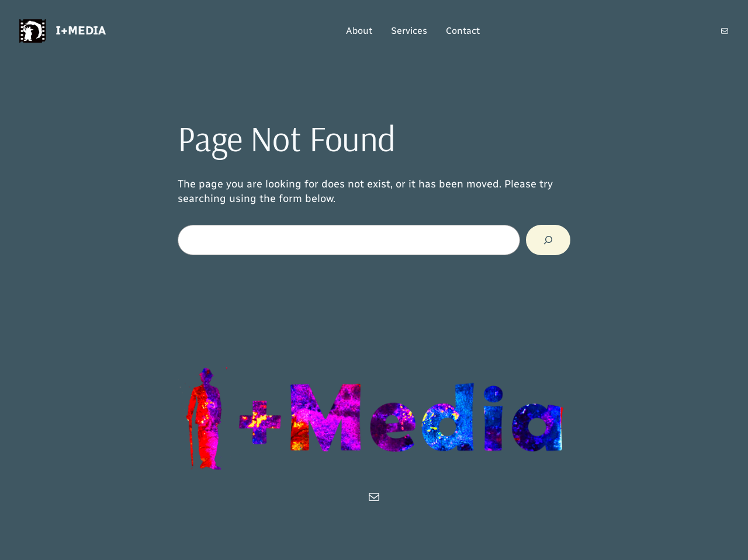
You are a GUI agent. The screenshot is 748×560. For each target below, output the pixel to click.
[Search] (548, 240)
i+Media (81, 30)
